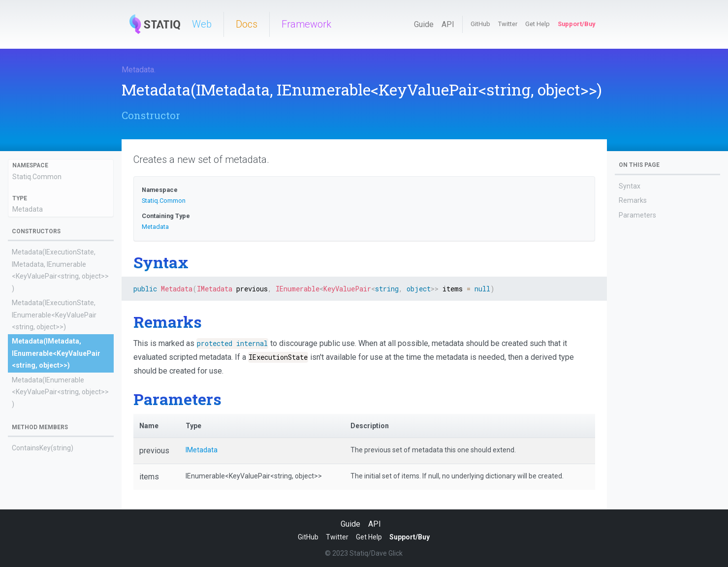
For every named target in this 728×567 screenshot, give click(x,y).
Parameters (637, 215)
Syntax (630, 186)
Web (202, 24)
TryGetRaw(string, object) (51, 491)
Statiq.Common (37, 177)
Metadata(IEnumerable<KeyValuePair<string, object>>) (60, 392)
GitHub (480, 24)
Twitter (508, 24)
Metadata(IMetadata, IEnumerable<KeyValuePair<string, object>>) (56, 353)
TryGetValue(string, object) (53, 506)
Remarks (633, 200)
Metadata (138, 70)
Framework (306, 24)
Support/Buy (576, 24)
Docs (247, 24)
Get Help (538, 24)
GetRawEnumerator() (45, 477)
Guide (424, 24)
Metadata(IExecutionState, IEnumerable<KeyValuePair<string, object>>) (54, 315)
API (448, 24)
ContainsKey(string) (43, 448)
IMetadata (202, 450)
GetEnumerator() (38, 463)
